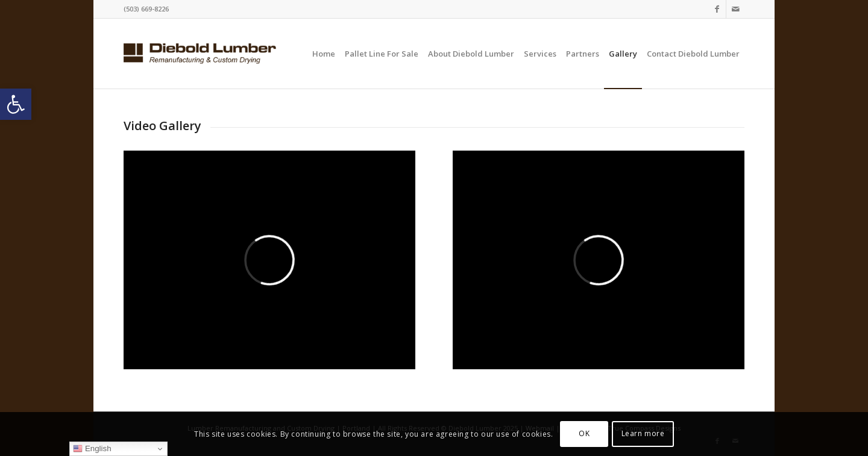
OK (584, 433)
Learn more (643, 433)
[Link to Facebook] (717, 9)
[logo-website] (200, 54)
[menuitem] (324, 54)
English (92, 449)
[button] (16, 104)
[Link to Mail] (735, 9)
